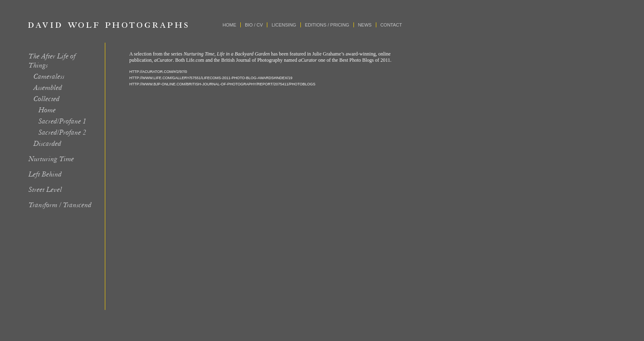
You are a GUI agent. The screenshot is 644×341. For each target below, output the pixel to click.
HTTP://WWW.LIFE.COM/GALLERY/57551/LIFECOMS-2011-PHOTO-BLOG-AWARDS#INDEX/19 (211, 78)
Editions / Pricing (327, 25)
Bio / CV (254, 25)
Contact (391, 25)
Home (229, 25)
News (365, 25)
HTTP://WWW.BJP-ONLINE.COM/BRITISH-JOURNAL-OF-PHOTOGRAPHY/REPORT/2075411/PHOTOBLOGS (222, 84)
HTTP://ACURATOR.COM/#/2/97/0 (158, 72)
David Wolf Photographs (108, 25)
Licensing (284, 25)
